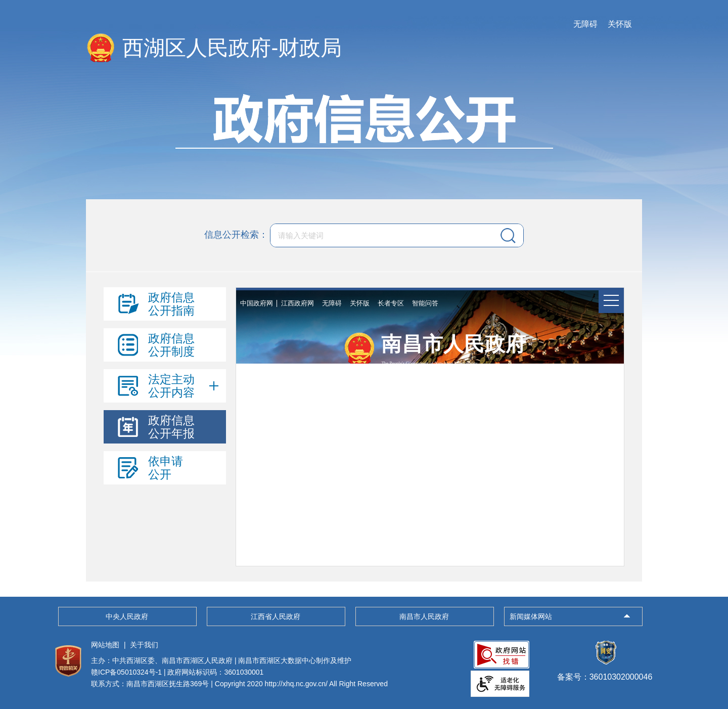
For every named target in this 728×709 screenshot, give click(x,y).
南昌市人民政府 (424, 616)
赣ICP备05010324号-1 (126, 672)
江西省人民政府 (276, 616)
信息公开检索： (236, 235)
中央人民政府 (127, 616)
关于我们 (144, 645)
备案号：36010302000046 (605, 672)
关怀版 (620, 24)
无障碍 (585, 24)
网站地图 (105, 645)
